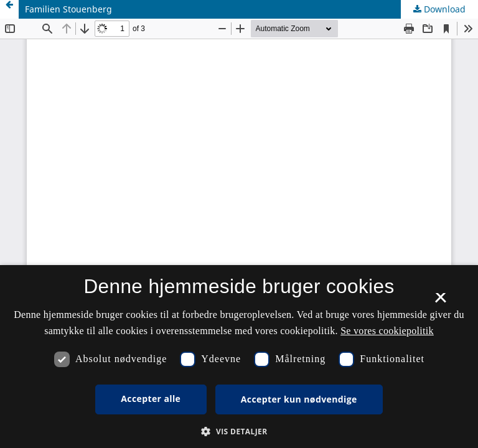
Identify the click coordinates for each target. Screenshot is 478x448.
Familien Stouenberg (68, 9)
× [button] (440, 302)
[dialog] (239, 357)
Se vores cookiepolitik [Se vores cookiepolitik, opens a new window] (387, 331)
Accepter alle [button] (151, 399)
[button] (239, 432)
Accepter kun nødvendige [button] (299, 399)
